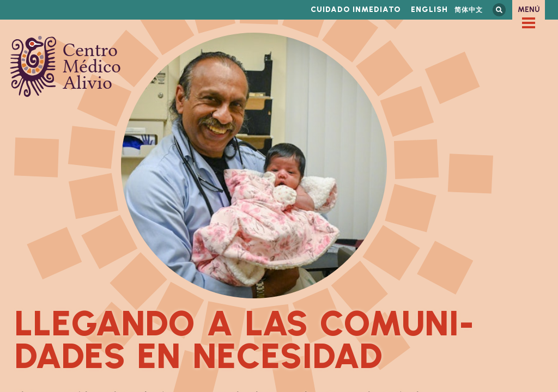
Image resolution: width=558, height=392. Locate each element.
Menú (529, 10)
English (429, 10)
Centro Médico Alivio (65, 66)
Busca (499, 10)
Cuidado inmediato (356, 10)
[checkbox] (529, 23)
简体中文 (469, 10)
